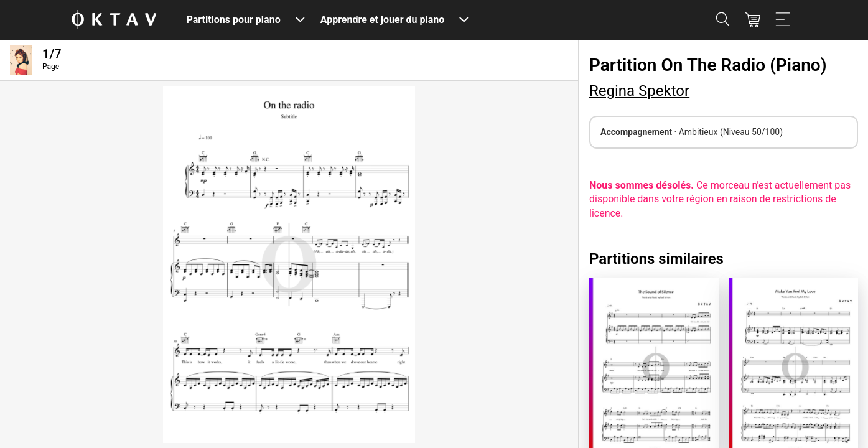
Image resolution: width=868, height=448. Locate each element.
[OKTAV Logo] (114, 20)
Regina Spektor (639, 91)
